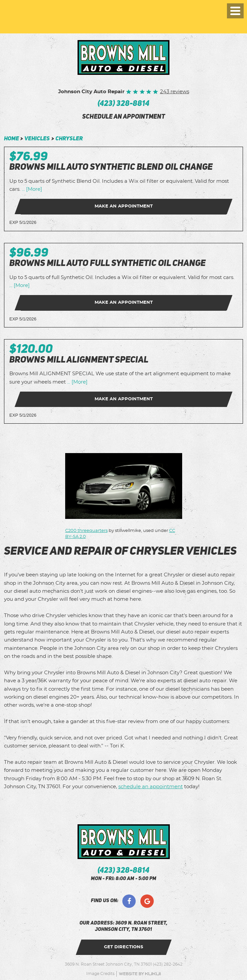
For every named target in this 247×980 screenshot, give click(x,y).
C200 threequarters (86, 531)
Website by (140, 974)
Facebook (129, 901)
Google (147, 901)
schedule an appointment (124, 117)
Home (12, 139)
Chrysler (69, 139)
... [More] (31, 189)
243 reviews (175, 92)
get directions (123, 947)
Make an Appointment (124, 206)
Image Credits (100, 974)
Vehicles (37, 139)
